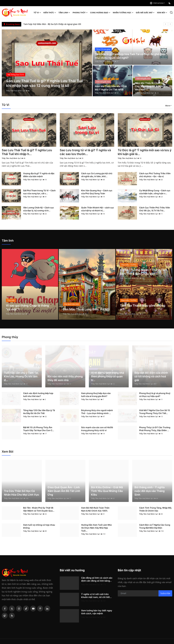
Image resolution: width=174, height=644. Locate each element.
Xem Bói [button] (162, 13)
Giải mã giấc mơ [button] (145, 13)
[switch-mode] (170, 3)
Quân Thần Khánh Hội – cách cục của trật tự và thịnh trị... (98, 209)
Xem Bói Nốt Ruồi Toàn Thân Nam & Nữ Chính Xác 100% (95, 509)
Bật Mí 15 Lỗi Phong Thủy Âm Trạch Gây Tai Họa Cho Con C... (39, 429)
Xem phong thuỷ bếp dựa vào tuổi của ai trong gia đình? (96, 395)
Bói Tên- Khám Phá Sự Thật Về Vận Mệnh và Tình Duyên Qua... (39, 509)
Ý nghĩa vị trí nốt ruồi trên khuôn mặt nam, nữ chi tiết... (96, 596)
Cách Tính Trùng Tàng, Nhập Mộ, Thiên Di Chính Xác (156, 509)
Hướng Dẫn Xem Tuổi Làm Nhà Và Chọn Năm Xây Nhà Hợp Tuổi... (96, 528)
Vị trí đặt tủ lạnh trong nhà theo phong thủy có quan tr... (108, 376)
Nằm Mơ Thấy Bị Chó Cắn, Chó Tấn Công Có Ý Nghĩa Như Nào (150, 86)
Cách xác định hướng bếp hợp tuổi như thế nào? (38, 395)
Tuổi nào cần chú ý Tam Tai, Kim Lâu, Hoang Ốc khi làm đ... (21, 376)
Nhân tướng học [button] (123, 13)
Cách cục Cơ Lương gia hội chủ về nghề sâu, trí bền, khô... (97, 175)
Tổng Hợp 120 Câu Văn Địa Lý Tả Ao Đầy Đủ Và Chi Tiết (39, 412)
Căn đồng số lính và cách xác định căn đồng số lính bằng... (97, 579)
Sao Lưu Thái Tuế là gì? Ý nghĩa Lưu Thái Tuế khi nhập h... (27, 152)
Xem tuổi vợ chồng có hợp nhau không (39, 526)
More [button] (168, 106)
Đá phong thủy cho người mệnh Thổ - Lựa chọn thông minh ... (97, 412)
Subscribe (165, 593)
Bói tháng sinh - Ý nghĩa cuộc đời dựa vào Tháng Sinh (150, 491)
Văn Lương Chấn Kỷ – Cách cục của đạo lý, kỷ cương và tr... (39, 209)
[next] (170, 24)
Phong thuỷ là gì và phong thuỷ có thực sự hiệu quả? (155, 395)
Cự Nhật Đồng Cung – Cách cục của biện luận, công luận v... (155, 192)
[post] (47, 63)
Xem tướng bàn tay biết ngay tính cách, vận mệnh (97, 612)
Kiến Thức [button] (50, 13)
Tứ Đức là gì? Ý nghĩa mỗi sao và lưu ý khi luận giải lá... (145, 152)
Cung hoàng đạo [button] (100, 13)
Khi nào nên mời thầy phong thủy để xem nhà (65, 378)
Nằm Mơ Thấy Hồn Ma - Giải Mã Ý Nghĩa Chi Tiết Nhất (111, 88)
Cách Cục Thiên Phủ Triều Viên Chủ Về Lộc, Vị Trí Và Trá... (155, 209)
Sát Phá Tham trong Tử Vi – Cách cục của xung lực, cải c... (39, 192)
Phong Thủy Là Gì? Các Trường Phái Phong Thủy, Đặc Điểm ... (155, 429)
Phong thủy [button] (80, 13)
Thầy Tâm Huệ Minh (14, 91)
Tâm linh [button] (64, 13)
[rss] (12, 616)
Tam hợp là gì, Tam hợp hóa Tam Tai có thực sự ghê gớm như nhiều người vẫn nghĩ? (130, 56)
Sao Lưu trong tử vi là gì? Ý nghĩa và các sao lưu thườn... (85, 152)
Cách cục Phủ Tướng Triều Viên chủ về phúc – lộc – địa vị (155, 175)
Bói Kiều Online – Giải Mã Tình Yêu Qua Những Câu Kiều (107, 491)
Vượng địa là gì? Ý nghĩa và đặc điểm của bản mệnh (39, 175)
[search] (171, 12)
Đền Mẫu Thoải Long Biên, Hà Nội (86, 309)
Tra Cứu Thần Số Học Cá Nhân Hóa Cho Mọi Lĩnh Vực (22, 493)
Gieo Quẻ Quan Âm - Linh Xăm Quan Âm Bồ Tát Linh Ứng (64, 491)
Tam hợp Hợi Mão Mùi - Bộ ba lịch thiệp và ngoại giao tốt (52, 24)
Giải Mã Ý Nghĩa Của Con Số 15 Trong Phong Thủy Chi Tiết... (155, 412)
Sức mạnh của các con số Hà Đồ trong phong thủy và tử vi (97, 429)
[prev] (166, 24)
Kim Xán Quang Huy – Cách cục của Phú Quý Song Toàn (97, 192)
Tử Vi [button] (37, 13)
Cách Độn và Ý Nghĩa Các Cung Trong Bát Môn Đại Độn (155, 526)
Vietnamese (157, 3)
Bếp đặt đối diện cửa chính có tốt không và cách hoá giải (151, 376)
